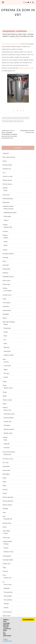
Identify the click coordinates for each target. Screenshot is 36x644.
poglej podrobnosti (7, 640)
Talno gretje (7, 351)
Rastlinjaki (7, 588)
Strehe (6, 245)
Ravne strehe (6, 470)
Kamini (6, 332)
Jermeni (5, 250)
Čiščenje (6, 544)
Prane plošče (7, 216)
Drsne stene (6, 195)
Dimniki (5, 188)
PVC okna (6, 373)
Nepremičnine (7, 310)
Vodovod (5, 571)
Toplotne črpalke (21, 31)
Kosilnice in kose (8, 552)
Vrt (4, 582)
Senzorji (5, 490)
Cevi (4, 173)
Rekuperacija (7, 454)
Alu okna (6, 362)
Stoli (4, 516)
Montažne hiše (8, 227)
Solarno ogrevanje (8, 497)
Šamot (5, 190)
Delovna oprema (7, 184)
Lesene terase (8, 585)
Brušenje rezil (7, 169)
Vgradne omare (8, 388)
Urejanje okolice (7, 541)
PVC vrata (6, 463)
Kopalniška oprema (8, 277)
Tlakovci (6, 220)
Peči (5, 340)
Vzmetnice (7, 448)
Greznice (5, 231)
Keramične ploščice (8, 254)
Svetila (5, 527)
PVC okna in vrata (8, 459)
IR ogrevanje (7, 328)
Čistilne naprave (7, 180)
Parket (5, 404)
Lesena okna (7, 366)
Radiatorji (6, 347)
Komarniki (6, 265)
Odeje (5, 440)
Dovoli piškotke (28, 620)
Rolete (5, 482)
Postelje (5, 437)
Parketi (6, 533)
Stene (4, 512)
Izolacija (5, 235)
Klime (4, 261)
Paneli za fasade (7, 400)
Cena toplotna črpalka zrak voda (11, 44)
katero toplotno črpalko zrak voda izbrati (16, 118)
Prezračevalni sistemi (9, 452)
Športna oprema (7, 505)
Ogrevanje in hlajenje (9, 31)
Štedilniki (5, 509)
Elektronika (6, 202)
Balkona (6, 238)
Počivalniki (7, 425)
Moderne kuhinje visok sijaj (27, 132)
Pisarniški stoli (8, 519)
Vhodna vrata (7, 564)
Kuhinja (5, 288)
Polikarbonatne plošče (10, 213)
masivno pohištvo (9, 418)
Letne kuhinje (8, 291)
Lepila (4, 299)
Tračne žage (6, 538)
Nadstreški (6, 306)
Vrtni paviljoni (8, 596)
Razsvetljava (6, 474)
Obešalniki (6, 314)
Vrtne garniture (8, 592)
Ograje (5, 318)
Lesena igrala (6, 303)
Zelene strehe (7, 616)
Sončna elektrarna (8, 501)
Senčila (6, 377)
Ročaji (4, 478)
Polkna (6, 370)
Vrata (4, 575)
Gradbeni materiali (8, 206)
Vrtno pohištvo (8, 600)
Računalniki (6, 466)
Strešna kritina (7, 523)
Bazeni (5, 161)
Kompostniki (6, 269)
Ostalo (5, 396)
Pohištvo (5, 408)
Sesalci (5, 493)
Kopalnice (6, 273)
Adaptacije (6, 153)
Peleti (5, 344)
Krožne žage (6, 284)
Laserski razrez (7, 295)
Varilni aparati (7, 556)
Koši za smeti (6, 281)
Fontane (6, 548)
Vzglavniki (7, 444)
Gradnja (5, 225)
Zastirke (6, 608)
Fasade (6, 242)
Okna (4, 359)
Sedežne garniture (9, 429)
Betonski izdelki (7, 165)
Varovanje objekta (8, 560)
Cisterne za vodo (8, 176)
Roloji (4, 486)
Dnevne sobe (7, 410)
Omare (5, 385)
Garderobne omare (9, 414)
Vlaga (4, 567)
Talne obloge (6, 531)
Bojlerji (6, 324)
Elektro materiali (8, 209)
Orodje (5, 392)
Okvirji (5, 382)
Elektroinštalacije (8, 199)
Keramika (5, 257)
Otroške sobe (7, 422)
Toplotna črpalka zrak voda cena (13, 121)
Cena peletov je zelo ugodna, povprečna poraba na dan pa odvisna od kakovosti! (10, 134)
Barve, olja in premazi (9, 157)
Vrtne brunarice (7, 612)
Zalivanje (6, 604)
